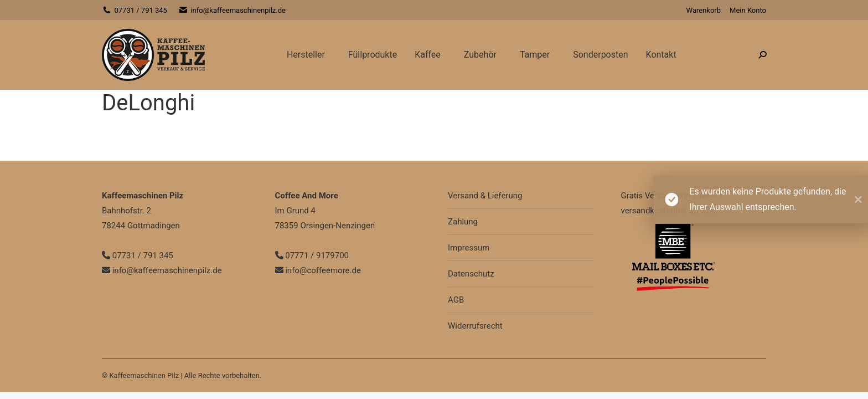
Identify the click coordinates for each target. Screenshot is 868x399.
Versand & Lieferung (485, 196)
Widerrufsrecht (475, 326)
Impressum (469, 248)
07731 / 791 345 (135, 10)
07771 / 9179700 (312, 255)
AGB (456, 300)
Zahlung (463, 222)
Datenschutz (471, 274)
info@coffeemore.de (318, 270)
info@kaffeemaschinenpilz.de (232, 10)
